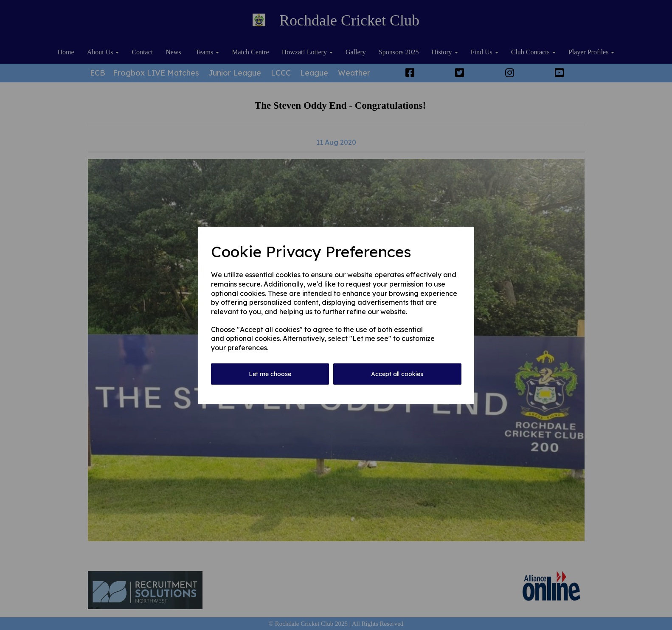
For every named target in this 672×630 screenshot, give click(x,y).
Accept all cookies (397, 374)
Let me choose (270, 374)
